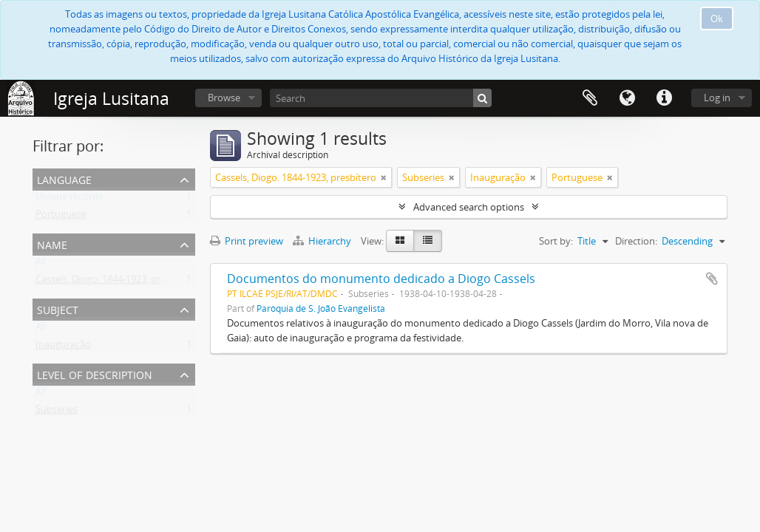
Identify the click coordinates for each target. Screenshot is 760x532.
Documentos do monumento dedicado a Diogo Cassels (381, 279)
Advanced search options (469, 207)
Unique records (69, 199)
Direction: (636, 241)
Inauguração (63, 347)
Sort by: (556, 241)
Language (627, 98)
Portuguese (61, 217)
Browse (224, 98)
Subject (58, 308)
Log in (717, 98)
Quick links (664, 98)
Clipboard (590, 98)
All (41, 265)
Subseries (57, 412)
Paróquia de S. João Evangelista (321, 308)
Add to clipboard (712, 279)
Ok (717, 18)
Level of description (95, 374)
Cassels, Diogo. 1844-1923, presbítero (116, 282)
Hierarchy (323, 241)
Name (52, 243)
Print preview (247, 241)
